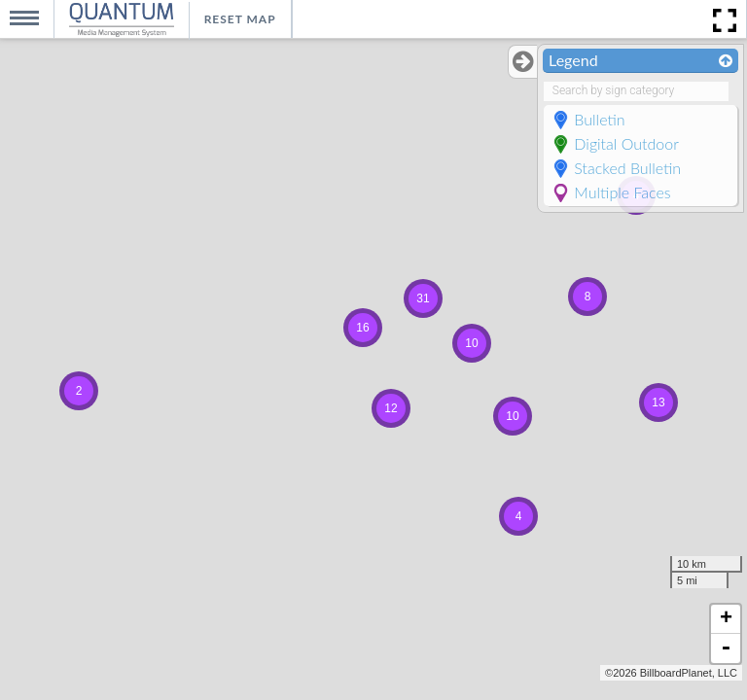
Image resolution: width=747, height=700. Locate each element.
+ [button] (726, 619)
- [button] (726, 648)
